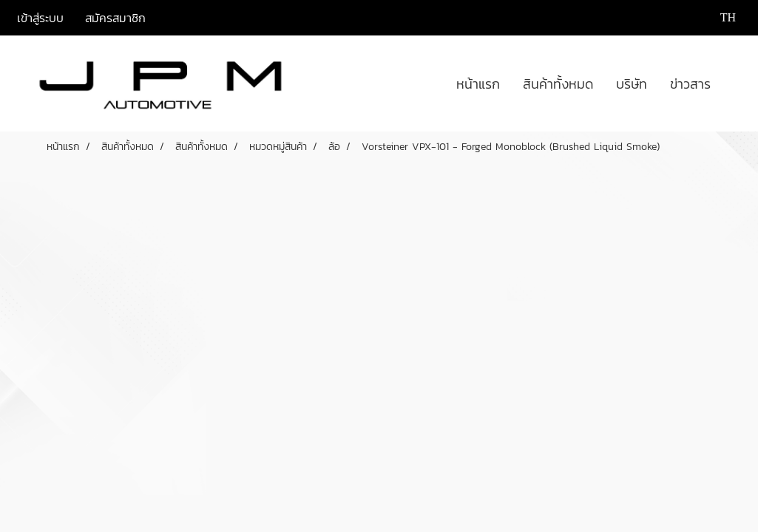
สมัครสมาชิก (115, 18)
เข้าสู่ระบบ (40, 18)
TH (719, 17)
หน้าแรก (478, 84)
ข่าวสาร (690, 84)
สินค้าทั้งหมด (558, 84)
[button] (735, 83)
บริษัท (632, 84)
